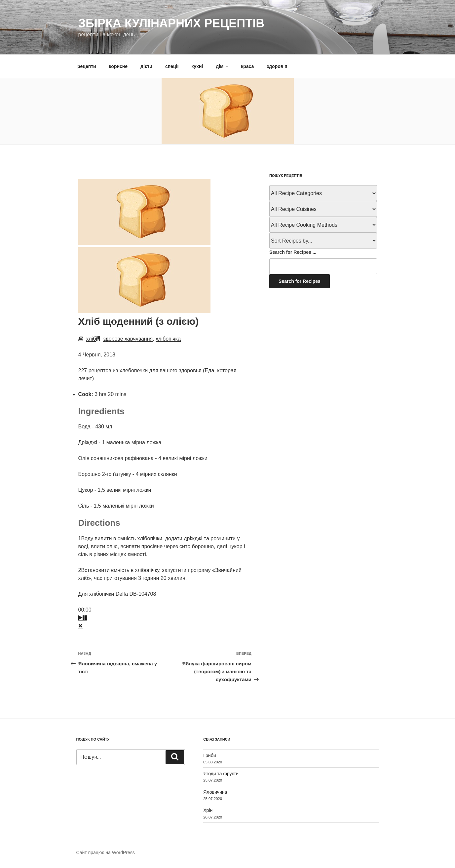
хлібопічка (168, 339)
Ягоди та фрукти (221, 774)
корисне (118, 66)
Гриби (209, 755)
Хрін (208, 810)
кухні (197, 66)
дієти (146, 66)
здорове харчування (128, 339)
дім (223, 66)
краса (247, 66)
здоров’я (277, 66)
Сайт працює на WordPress (106, 852)
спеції (172, 66)
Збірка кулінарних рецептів (171, 23)
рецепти (87, 66)
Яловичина (215, 792)
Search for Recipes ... (293, 252)
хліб (91, 339)
